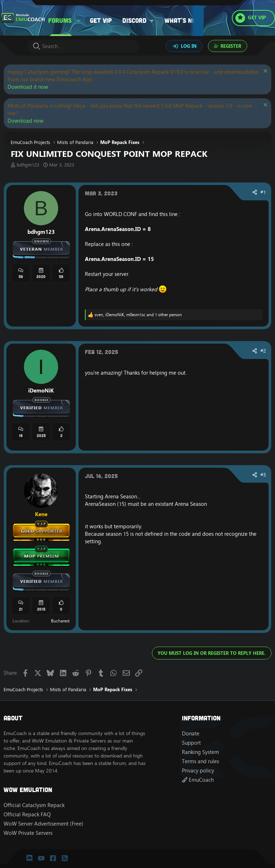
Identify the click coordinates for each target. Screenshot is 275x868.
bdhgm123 (28, 165)
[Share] (255, 192)
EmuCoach (198, 780)
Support (191, 743)
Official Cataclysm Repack (34, 805)
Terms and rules (200, 761)
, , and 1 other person (138, 315)
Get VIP (101, 20)
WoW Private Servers (28, 833)
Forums (60, 20)
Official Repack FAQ (27, 814)
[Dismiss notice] (264, 72)
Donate (191, 733)
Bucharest (60, 621)
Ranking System (200, 752)
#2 (263, 351)
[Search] (83, 46)
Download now (26, 121)
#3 (263, 475)
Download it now (28, 87)
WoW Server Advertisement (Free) (44, 824)
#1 (263, 192)
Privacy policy (198, 771)
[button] (79, 20)
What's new (183, 20)
